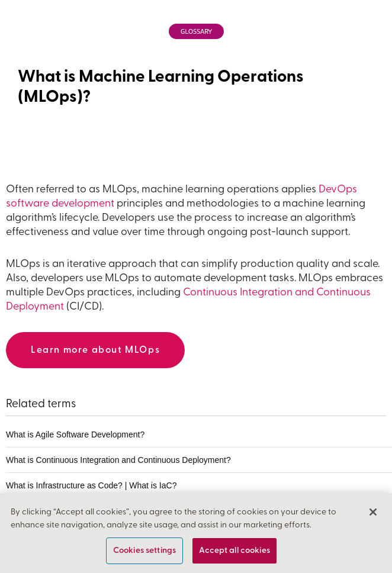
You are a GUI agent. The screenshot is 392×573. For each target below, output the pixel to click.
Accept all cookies (234, 553)
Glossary (196, 32)
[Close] (373, 514)
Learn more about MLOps (95, 350)
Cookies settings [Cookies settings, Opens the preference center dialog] (144, 553)
